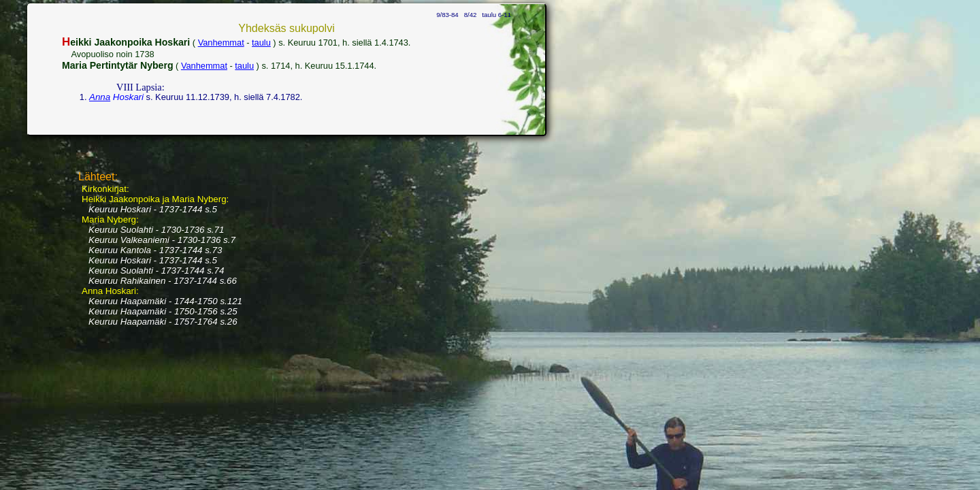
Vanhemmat (221, 43)
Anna (100, 97)
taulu (261, 43)
